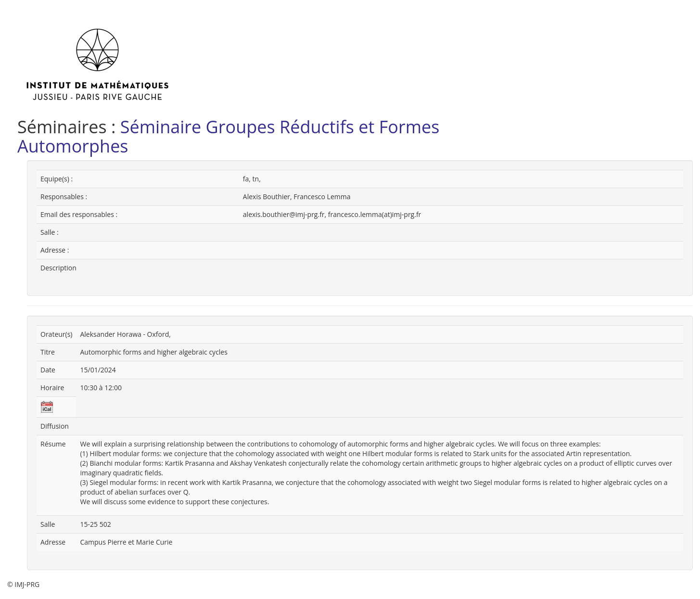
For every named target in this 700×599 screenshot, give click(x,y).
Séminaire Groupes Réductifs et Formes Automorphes (228, 136)
